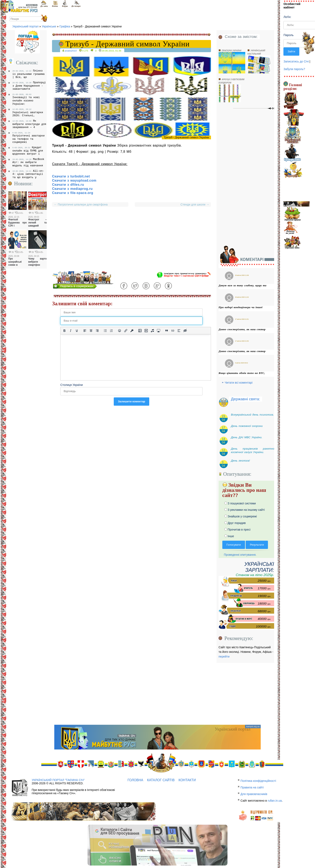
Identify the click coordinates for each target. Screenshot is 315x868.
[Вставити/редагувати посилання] (126, 331)
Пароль (288, 35)
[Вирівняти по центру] (91, 331)
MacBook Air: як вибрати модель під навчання (28, 162)
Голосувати (234, 545)
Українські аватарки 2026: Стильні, (28, 113)
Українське (49, 26)
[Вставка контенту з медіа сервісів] (159, 331)
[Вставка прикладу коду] (173, 331)
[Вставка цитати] (167, 331)
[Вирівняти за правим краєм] (97, 331)
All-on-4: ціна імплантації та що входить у (28, 174)
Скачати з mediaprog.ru (72, 189)
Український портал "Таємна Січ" (58, 780)
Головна (135, 780)
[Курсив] (71, 331)
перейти (224, 657)
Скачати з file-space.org (73, 193)
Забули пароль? (294, 69)
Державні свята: (246, 399)
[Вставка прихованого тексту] (185, 331)
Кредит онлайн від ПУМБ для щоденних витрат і (28, 151)
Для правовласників (254, 794)
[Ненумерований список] (105, 331)
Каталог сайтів (161, 780)
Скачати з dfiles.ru (68, 185)
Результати (257, 545)
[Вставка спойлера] (179, 331)
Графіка (65, 26)
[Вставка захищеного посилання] (132, 331)
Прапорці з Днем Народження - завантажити (29, 86)
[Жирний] (64, 331)
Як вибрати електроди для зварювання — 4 (29, 124)
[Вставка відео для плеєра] (146, 331)
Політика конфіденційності (258, 781)
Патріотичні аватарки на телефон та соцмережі (28, 138)
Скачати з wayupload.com (74, 180)
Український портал (25, 26)
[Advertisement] (131, 242)
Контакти (187, 780)
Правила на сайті (252, 787)
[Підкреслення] (77, 331)
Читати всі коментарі (239, 383)
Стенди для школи (194, 204)
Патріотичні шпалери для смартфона (81, 204)
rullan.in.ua (275, 801)
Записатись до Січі (296, 61)
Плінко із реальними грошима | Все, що (28, 74)
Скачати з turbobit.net (71, 176)
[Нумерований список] (111, 331)
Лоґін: (287, 17)
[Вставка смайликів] (120, 331)
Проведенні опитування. (239, 555)
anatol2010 (71, 51)
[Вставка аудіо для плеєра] (152, 331)
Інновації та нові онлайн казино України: (26, 99)
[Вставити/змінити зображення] (140, 331)
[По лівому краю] (85, 331)
